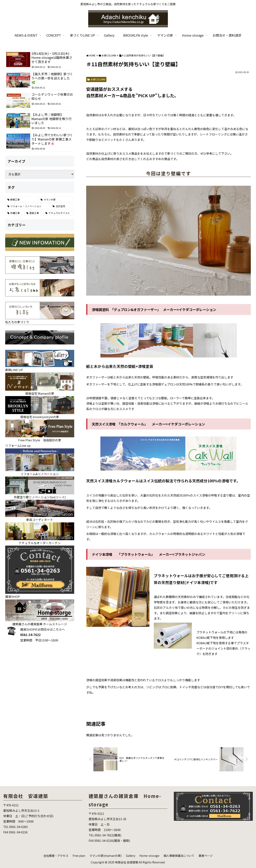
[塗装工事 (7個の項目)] (34, 213)
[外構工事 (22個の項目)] (15, 213)
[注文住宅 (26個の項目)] (62, 206)
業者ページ (206, 856)
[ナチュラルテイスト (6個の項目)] (59, 213)
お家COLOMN (96, 79)
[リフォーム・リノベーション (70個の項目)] (28, 206)
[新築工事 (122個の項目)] (22, 200)
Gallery (130, 856)
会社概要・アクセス (56, 856)
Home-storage (149, 856)
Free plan (79, 856)
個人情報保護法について (179, 856)
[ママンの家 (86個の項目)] (56, 200)
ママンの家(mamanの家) (105, 856)
